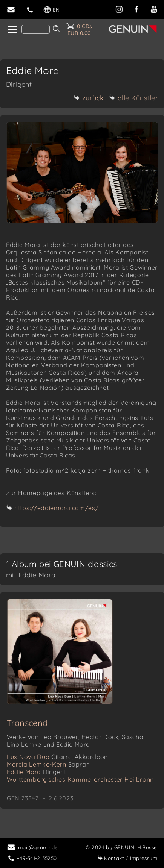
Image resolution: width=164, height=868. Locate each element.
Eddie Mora (36, 772)
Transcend (27, 723)
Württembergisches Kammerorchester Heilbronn (80, 779)
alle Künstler (134, 98)
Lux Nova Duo (57, 757)
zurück (89, 98)
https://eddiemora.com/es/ (57, 508)
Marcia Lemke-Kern (48, 764)
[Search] (36, 29)
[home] (11, 30)
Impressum (127, 858)
